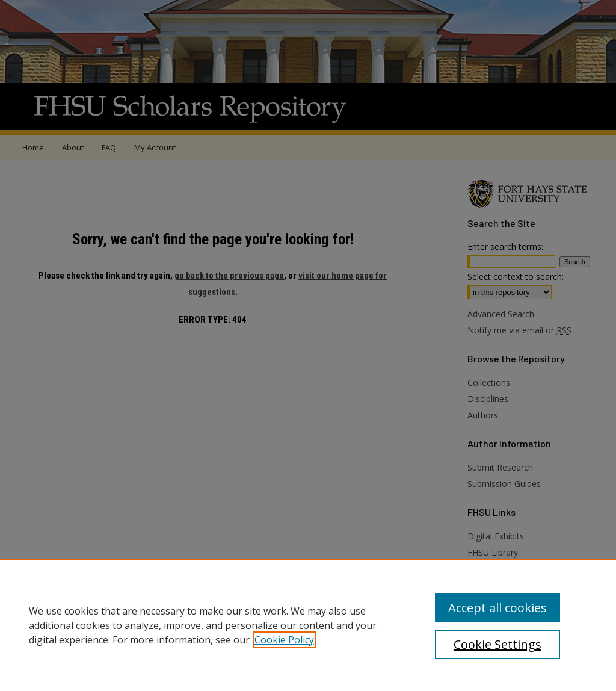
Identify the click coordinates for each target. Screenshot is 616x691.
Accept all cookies (497, 608)
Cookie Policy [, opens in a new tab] (284, 640)
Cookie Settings (497, 644)
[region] (308, 625)
